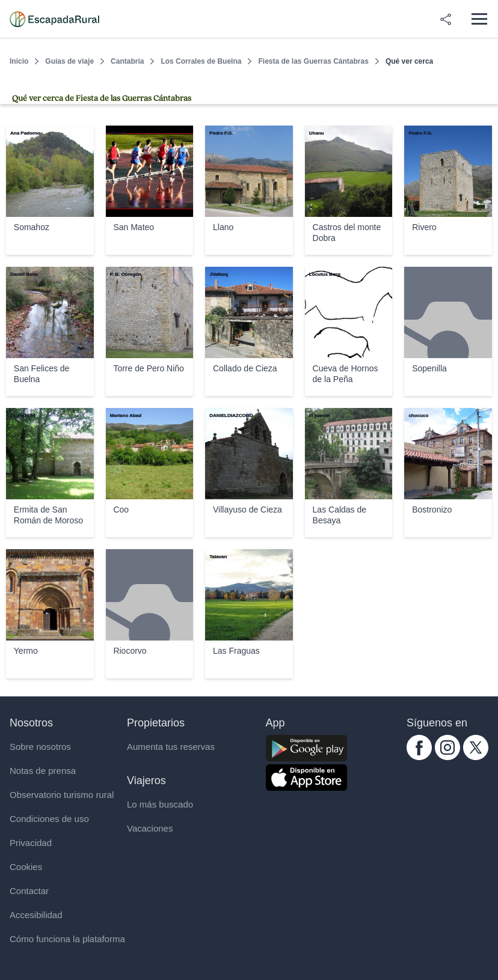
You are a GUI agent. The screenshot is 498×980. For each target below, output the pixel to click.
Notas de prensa (43, 771)
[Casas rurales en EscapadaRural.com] (54, 19)
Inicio (19, 61)
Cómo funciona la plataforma (67, 939)
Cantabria (127, 61)
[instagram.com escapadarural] (447, 757)
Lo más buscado (160, 804)
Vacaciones (150, 828)
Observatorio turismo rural (62, 795)
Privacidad (31, 843)
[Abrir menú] (479, 19)
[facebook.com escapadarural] (419, 757)
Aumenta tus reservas (171, 747)
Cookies (26, 867)
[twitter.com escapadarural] (476, 757)
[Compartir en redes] (446, 19)
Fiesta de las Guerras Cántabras (313, 61)
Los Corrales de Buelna (201, 61)
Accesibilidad (36, 915)
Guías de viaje (69, 61)
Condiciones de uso (49, 819)
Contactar (29, 891)
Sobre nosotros (40, 747)
